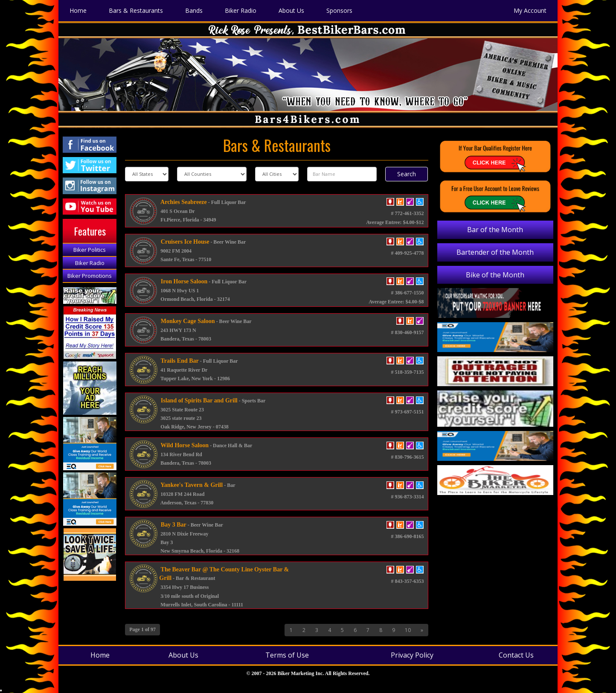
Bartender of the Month (495, 252)
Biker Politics (90, 250)
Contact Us (516, 655)
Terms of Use (287, 655)
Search (407, 174)
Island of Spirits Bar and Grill (198, 400)
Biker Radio (90, 263)
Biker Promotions (90, 276)
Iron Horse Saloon (183, 281)
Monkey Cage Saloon (187, 321)
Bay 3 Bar (173, 525)
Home (100, 655)
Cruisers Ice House (184, 242)
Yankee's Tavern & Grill (191, 485)
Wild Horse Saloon (184, 445)
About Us (183, 655)
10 (408, 630)
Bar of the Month (495, 230)
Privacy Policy (412, 655)
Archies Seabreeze (183, 202)
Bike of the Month (495, 275)
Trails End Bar (179, 361)
